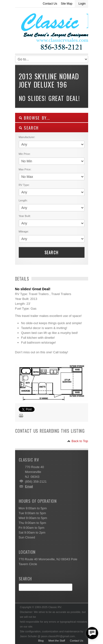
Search (52, 252)
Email (29, 486)
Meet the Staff (57, 641)
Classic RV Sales (52, 32)
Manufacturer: (27, 137)
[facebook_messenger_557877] (92, 633)
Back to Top (78, 441)
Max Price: (25, 169)
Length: (23, 200)
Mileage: (24, 231)
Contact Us (50, 4)
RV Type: (24, 185)
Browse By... (34, 118)
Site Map (67, 4)
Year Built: (25, 216)
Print (21, 416)
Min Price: (25, 154)
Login (82, 4)
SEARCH (29, 128)
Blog (41, 641)
